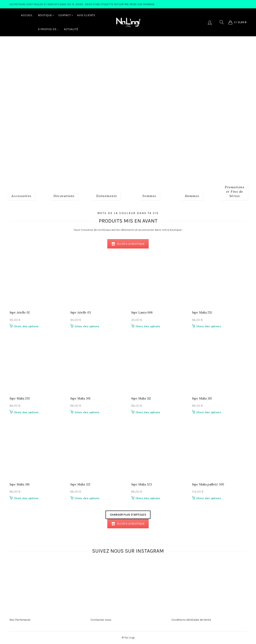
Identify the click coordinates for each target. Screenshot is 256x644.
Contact (65, 15)
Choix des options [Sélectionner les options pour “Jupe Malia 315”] (209, 412)
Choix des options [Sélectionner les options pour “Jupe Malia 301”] (87, 412)
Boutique (45, 15)
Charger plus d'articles (128, 515)
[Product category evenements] (107, 195)
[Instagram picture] (68, 573)
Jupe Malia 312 (141, 398)
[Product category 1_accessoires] (21, 195)
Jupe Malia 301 (80, 398)
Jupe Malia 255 (20, 398)
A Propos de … (48, 29)
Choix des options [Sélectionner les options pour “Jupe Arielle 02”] (26, 326)
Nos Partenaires (20, 620)
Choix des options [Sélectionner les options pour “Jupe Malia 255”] (26, 412)
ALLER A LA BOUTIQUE (128, 244)
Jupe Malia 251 (202, 312)
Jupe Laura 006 (142, 312)
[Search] (222, 22)
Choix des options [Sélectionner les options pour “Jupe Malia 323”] (148, 498)
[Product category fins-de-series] (235, 191)
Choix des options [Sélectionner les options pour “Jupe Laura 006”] (148, 326)
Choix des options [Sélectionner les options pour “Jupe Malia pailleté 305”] (209, 498)
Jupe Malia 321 (80, 484)
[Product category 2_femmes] (149, 195)
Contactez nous (101, 620)
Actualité (71, 29)
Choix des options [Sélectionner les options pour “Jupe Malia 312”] (148, 412)
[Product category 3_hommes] (192, 195)
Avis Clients (86, 15)
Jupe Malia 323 (141, 484)
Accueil (27, 15)
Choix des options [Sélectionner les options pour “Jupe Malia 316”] (26, 498)
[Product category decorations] (64, 195)
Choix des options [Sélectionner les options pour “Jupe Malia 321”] (87, 498)
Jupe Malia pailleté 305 (208, 484)
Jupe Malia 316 (19, 484)
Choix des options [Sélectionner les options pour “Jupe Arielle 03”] (87, 326)
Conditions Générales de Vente (191, 620)
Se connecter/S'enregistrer (210, 22)
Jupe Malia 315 (202, 398)
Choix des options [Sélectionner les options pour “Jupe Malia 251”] (209, 326)
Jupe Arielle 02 (20, 312)
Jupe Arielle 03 (81, 312)
